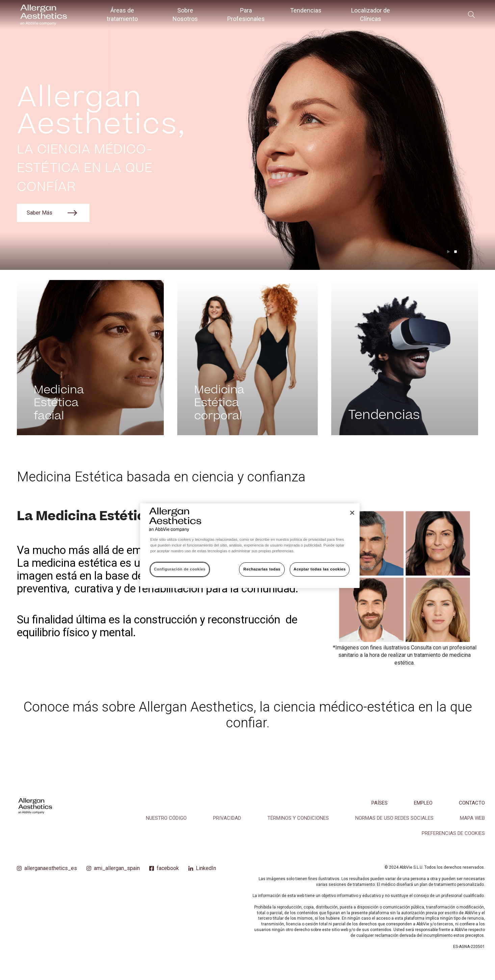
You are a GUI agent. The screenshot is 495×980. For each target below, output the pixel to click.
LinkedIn (206, 868)
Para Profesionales (246, 15)
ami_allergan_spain (117, 868)
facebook (168, 868)
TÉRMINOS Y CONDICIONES (298, 818)
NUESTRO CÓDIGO (166, 818)
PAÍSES (380, 803)
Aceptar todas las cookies (320, 569)
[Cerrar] (352, 513)
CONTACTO (472, 803)
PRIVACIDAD (227, 818)
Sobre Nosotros (185, 15)
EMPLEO (423, 803)
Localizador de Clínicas (371, 15)
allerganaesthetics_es (51, 868)
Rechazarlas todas (262, 569)
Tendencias (306, 10)
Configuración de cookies (180, 569)
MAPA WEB (472, 818)
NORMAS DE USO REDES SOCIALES (394, 818)
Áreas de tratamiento (122, 15)
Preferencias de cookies (453, 833)
